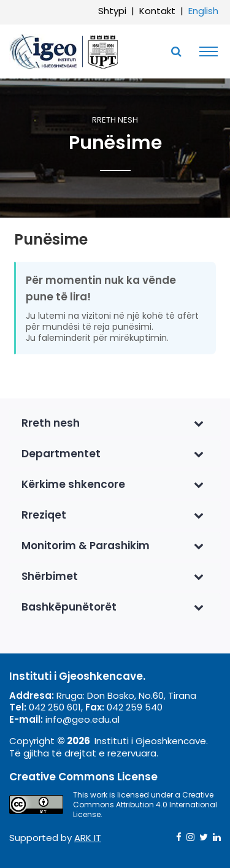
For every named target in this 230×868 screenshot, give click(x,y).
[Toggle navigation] (205, 51)
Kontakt (157, 11)
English (203, 11)
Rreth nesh (115, 120)
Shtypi (112, 11)
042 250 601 (55, 707)
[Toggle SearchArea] (176, 51)
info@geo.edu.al (82, 719)
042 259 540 (135, 707)
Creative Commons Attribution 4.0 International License (145, 804)
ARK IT (88, 838)
